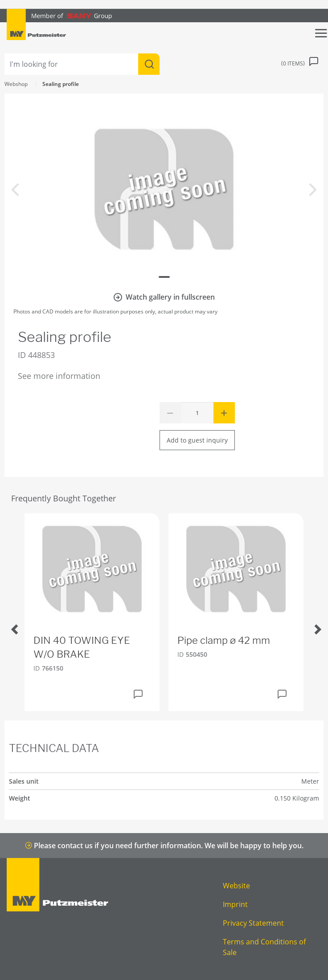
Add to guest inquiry (197, 440)
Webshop (16, 84)
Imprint (235, 904)
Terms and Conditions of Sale (264, 947)
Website (236, 886)
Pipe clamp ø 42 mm (224, 640)
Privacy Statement (253, 923)
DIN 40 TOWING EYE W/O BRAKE (82, 647)
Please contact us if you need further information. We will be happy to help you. (164, 846)
